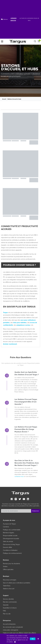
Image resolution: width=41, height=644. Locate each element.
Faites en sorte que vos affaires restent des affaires (19, 633)
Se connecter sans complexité (13, 627)
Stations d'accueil (9, 589)
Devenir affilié (7, 547)
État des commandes (10, 602)
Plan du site (7, 614)
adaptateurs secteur (23, 325)
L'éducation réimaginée (11, 630)
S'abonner (36, 511)
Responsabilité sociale (10, 536)
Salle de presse (8, 541)
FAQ (4, 611)
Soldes (5, 566)
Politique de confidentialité (12, 530)
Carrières (6, 527)
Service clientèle (8, 599)
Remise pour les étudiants (11, 564)
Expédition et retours (10, 608)
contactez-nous (19, 476)
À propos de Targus (9, 524)
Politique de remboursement (12, 553)
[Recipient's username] (16, 511)
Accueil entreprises (9, 624)
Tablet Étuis (7, 586)
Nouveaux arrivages (10, 580)
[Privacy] (15, 642)
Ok (33, 639)
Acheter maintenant (10, 344)
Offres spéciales (8, 569)
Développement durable (11, 539)
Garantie (6, 605)
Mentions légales (9, 533)
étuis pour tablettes (20, 323)
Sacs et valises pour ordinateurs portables (17, 583)
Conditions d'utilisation (10, 550)
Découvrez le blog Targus (11, 544)
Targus (5, 313)
